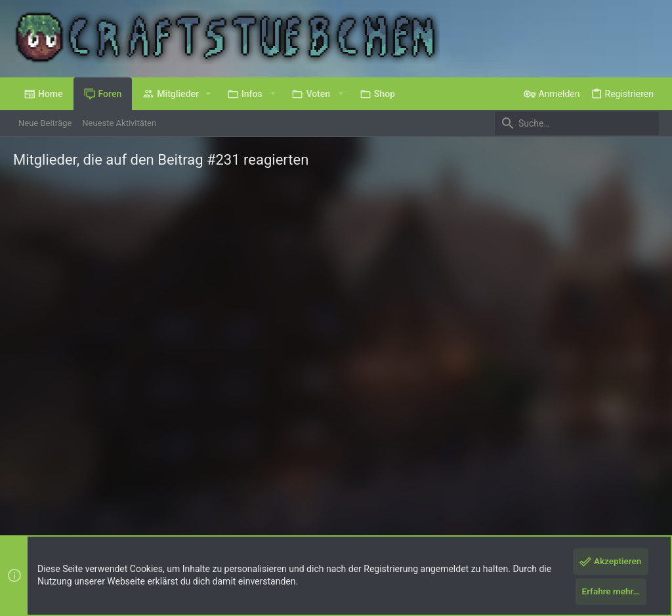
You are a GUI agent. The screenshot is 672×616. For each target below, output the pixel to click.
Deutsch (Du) (47, 482)
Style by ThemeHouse (272, 515)
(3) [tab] (37, 232)
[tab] (93, 233)
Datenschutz (510, 482)
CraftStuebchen (182, 395)
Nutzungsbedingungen (436, 482)
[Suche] (577, 123)
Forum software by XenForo (119, 515)
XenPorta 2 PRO (44, 527)
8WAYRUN (171, 527)
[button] (208, 94)
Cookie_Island (95, 382)
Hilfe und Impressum (581, 482)
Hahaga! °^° (239, 336)
